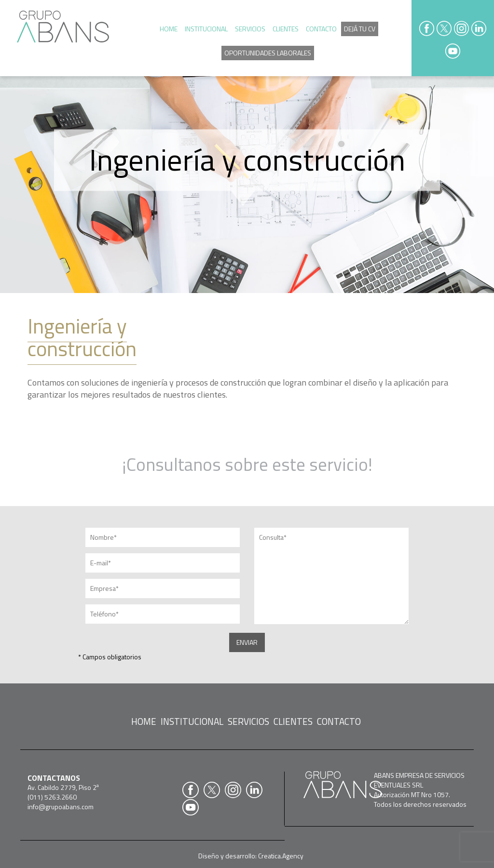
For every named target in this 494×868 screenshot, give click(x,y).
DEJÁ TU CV (360, 29)
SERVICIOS (250, 29)
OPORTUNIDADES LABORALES (268, 53)
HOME (169, 29)
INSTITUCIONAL (206, 29)
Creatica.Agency (281, 856)
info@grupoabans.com (61, 807)
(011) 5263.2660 (52, 797)
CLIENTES (286, 29)
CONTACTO (321, 29)
